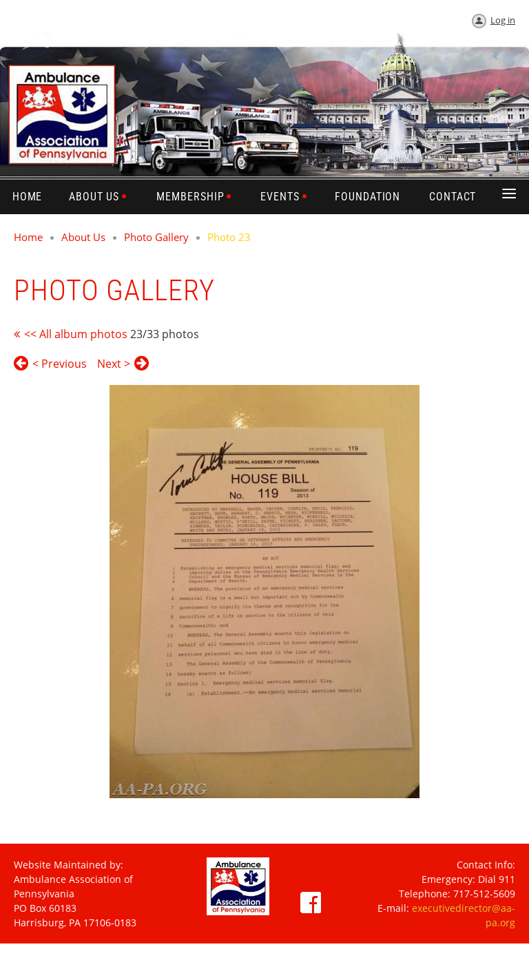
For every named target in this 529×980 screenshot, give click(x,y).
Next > (114, 364)
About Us (83, 237)
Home (28, 237)
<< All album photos (76, 334)
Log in (503, 20)
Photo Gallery (156, 237)
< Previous (60, 364)
